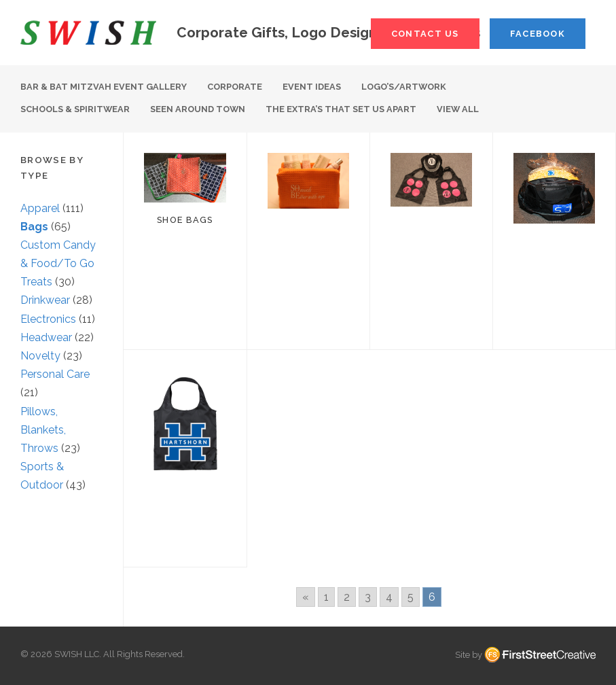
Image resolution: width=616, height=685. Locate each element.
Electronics (48, 319)
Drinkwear (45, 300)
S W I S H (88, 33)
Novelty (40, 356)
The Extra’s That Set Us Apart (341, 109)
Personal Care (55, 374)
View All (458, 109)
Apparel (40, 208)
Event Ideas (312, 87)
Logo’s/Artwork (404, 87)
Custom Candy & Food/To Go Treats (58, 263)
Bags (34, 227)
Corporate (235, 87)
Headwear (46, 337)
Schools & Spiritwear (75, 109)
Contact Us (425, 34)
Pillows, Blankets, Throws (43, 430)
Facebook (538, 34)
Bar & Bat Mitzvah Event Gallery (104, 87)
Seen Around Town (198, 109)
